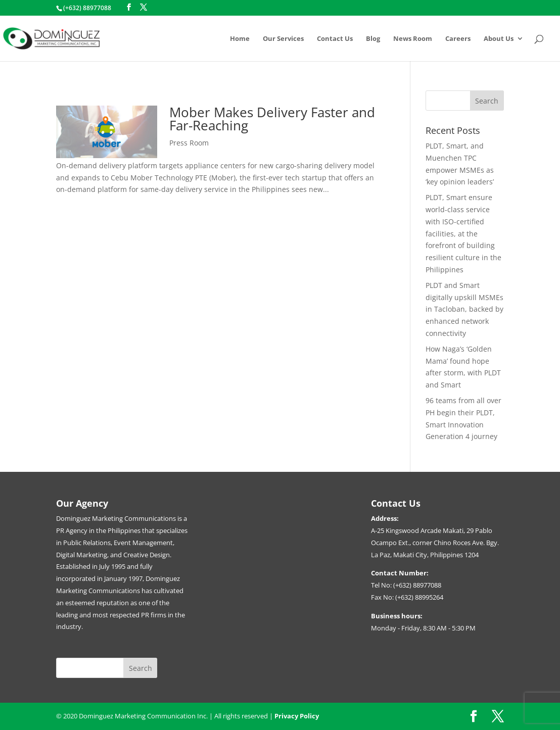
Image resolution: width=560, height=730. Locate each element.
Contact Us (335, 39)
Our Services (283, 39)
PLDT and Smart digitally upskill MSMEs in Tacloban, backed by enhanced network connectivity (464, 309)
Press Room (189, 143)
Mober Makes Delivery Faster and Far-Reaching (272, 119)
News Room (413, 39)
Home (240, 39)
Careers (458, 39)
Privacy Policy (297, 716)
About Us (499, 39)
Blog (373, 39)
